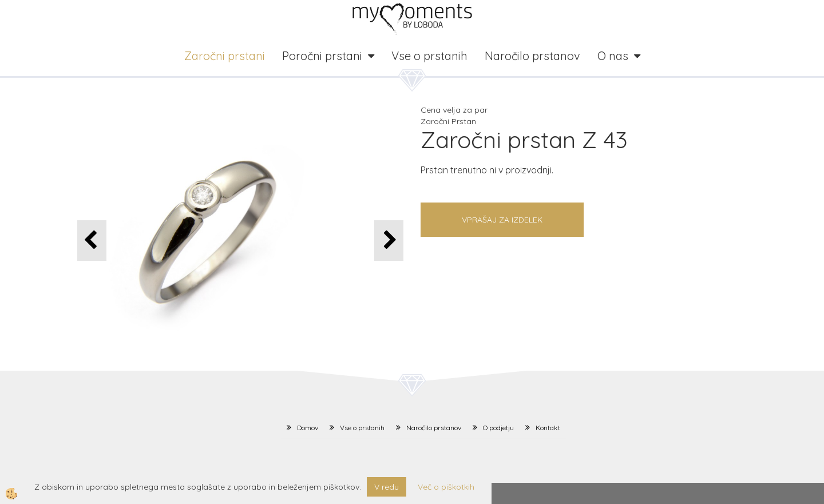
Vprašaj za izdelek (502, 220)
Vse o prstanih (429, 56)
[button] (389, 241)
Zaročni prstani (225, 56)
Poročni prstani (322, 56)
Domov (308, 428)
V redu (387, 487)
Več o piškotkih (446, 487)
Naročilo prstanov (532, 56)
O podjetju (498, 428)
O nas (613, 56)
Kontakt (548, 428)
